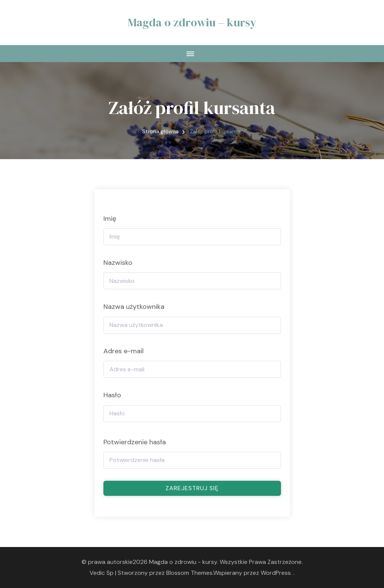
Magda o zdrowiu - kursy (183, 562)
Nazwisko (118, 263)
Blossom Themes (189, 573)
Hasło (112, 395)
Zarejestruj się (192, 488)
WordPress (276, 573)
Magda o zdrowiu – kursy (192, 22)
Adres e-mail (124, 351)
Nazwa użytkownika (134, 307)
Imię (110, 219)
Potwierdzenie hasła (135, 442)
